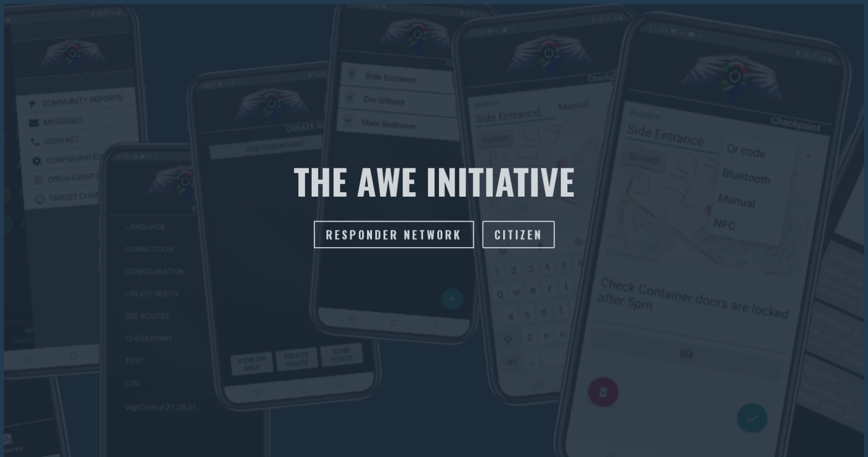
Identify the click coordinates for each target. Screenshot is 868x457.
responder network (394, 235)
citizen (518, 235)
